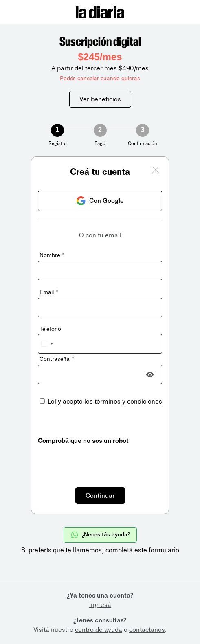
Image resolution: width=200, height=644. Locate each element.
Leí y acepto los (104, 401)
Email (49, 292)
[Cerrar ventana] (156, 171)
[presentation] (100, 461)
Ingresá (100, 605)
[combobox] (47, 344)
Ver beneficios (100, 99)
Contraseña (57, 359)
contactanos (147, 630)
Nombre (52, 255)
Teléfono (50, 329)
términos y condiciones (128, 401)
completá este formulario (142, 550)
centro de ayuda (99, 630)
